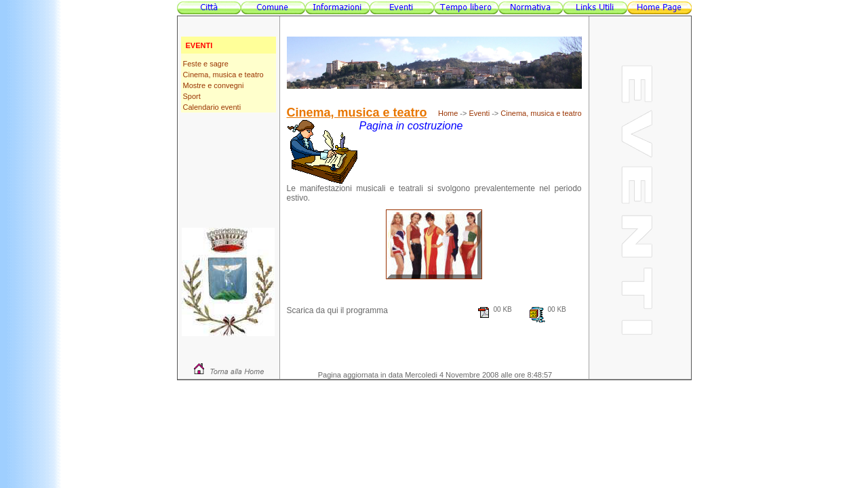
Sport (192, 96)
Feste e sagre (206, 64)
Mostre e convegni (214, 85)
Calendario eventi (212, 107)
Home (448, 113)
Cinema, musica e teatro (223, 75)
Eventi (480, 113)
